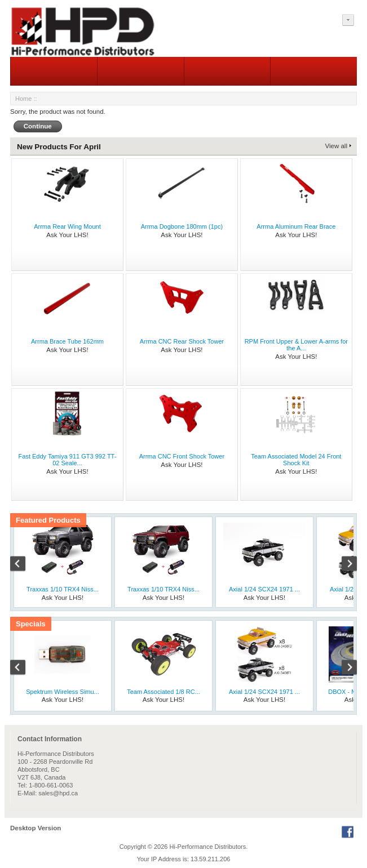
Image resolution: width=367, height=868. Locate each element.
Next (343, 565)
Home (23, 99)
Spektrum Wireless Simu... (63, 692)
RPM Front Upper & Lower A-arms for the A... (296, 345)
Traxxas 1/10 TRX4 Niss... (63, 589)
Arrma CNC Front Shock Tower (182, 456)
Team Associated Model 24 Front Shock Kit (296, 460)
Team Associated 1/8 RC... (163, 692)
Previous (24, 565)
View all (336, 146)
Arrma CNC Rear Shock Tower (182, 341)
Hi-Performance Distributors (208, 847)
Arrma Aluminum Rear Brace (296, 226)
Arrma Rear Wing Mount (67, 226)
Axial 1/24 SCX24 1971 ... (264, 589)
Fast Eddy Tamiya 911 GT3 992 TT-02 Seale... (68, 460)
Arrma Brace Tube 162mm (67, 341)
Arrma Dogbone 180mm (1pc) (182, 226)
